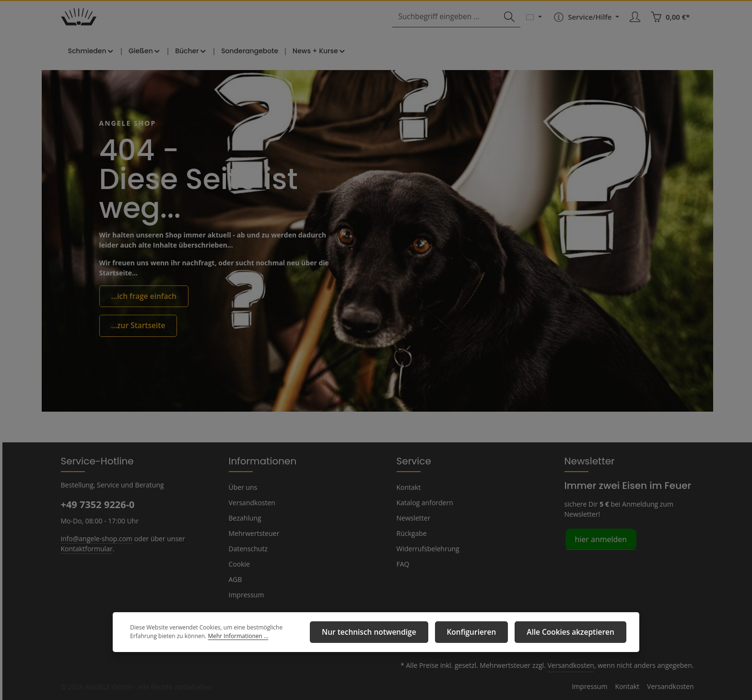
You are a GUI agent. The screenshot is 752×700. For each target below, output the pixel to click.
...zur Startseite (135, 336)
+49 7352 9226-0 (97, 504)
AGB (236, 579)
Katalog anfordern (423, 502)
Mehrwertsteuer (252, 533)
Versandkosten (251, 502)
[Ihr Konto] (636, 25)
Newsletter (412, 518)
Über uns (242, 487)
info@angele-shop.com (95, 538)
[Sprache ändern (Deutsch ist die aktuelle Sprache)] (535, 25)
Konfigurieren (487, 634)
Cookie (239, 564)
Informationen (258, 461)
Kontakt (408, 487)
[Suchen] (510, 25)
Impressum (245, 594)
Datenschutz (247, 548)
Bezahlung (245, 518)
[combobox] (452, 25)
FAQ (403, 564)
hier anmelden (599, 539)
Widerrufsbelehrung (426, 548)
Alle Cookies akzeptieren (576, 634)
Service (413, 461)
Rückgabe (412, 533)
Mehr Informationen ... (188, 639)
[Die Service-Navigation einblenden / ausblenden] (586, 25)
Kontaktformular (85, 548)
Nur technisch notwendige (395, 634)
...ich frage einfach (141, 308)
